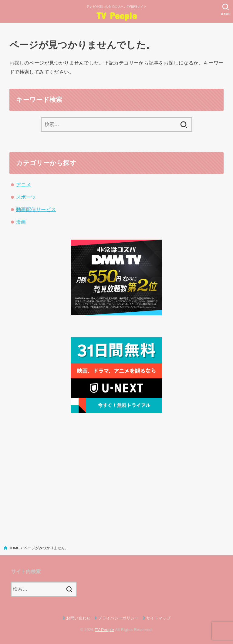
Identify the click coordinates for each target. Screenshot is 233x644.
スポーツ (26, 197)
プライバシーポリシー (118, 618)
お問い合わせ (78, 618)
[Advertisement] (117, 477)
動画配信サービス (36, 209)
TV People (116, 15)
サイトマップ (158, 618)
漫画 (21, 222)
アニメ (24, 184)
